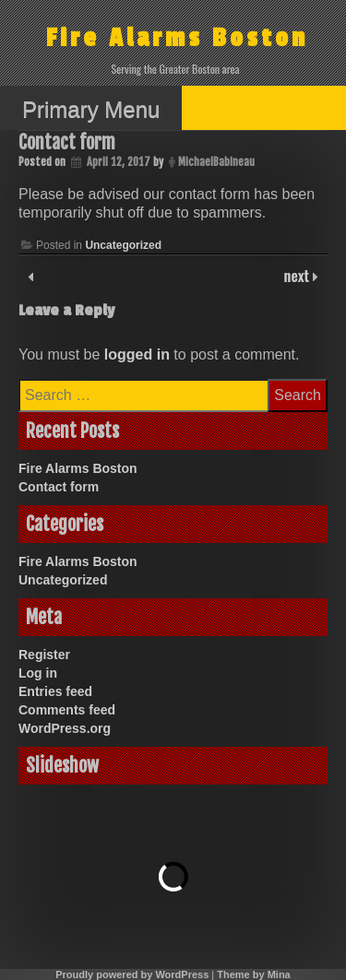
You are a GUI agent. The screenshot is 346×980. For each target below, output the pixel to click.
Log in (38, 673)
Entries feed (55, 691)
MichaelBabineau (216, 162)
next (298, 276)
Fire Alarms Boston (177, 38)
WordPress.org (65, 728)
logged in (137, 354)
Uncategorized (123, 245)
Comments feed (67, 710)
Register (44, 655)
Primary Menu (91, 109)
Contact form (59, 487)
